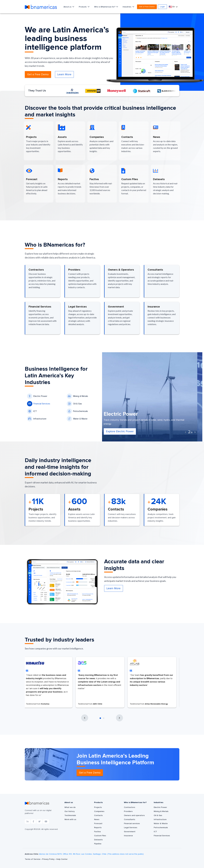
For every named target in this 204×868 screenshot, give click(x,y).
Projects (98, 807)
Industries (127, 7)
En (172, 7)
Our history (70, 811)
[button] (100, 718)
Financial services (132, 824)
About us (68, 7)
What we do (70, 807)
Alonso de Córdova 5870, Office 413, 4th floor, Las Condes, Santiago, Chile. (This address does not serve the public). (92, 854)
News (97, 819)
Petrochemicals (77, 411)
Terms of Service (33, 859)
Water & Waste (77, 419)
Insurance (128, 836)
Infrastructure (37, 419)
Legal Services (131, 828)
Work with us (70, 819)
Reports (98, 828)
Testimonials (70, 815)
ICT (32, 411)
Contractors (130, 807)
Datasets (98, 840)
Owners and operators (134, 815)
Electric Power (37, 396)
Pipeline (98, 844)
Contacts (98, 815)
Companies (99, 811)
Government (130, 832)
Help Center (62, 859)
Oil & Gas (74, 404)
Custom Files (100, 836)
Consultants (130, 819)
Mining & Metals (77, 396)
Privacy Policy (49, 859)
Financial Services (39, 404)
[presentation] (185, 432)
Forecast (98, 824)
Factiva (97, 832)
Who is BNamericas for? (105, 7)
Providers (128, 811)
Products (83, 7)
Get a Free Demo (147, 7)
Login (162, 7)
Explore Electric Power (125, 431)
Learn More (64, 74)
